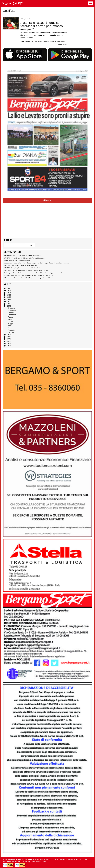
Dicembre (12, 308)
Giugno (11, 321)
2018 (9, 306)
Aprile (10, 326)
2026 (9, 288)
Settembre (12, 315)
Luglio (10, 319)
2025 (9, 291)
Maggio (11, 324)
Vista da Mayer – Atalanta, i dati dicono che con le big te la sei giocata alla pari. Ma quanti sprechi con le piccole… (36, 263)
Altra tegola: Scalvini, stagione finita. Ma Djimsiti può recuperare (23, 256)
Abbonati (47, 200)
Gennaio (11, 332)
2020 (9, 302)
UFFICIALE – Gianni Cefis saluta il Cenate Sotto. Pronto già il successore (25, 258)
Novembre (12, 310)
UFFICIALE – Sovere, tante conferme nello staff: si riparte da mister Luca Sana (26, 271)
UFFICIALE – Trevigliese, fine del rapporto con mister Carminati (22, 268)
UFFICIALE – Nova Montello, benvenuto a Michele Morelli (21, 266)
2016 (9, 337)
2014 (9, 341)
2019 (9, 304)
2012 (9, 346)
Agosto (11, 317)
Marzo (10, 328)
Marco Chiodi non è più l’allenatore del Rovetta (18, 261)
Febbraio (11, 330)
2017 (9, 335)
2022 (9, 297)
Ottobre (11, 313)
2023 (9, 295)
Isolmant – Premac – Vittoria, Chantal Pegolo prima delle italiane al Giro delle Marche (29, 275)
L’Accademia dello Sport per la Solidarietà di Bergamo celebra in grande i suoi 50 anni (29, 278)
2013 (9, 343)
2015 (9, 339)
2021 (9, 299)
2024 (9, 293)
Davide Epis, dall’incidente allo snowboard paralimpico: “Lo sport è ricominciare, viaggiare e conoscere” (33, 273)
